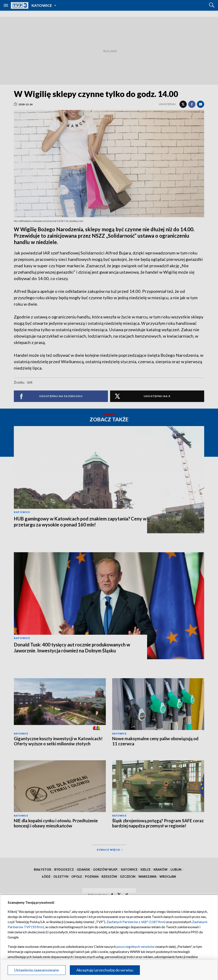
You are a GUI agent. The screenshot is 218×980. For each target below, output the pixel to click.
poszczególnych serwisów (136, 946)
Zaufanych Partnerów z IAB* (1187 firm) (136, 922)
